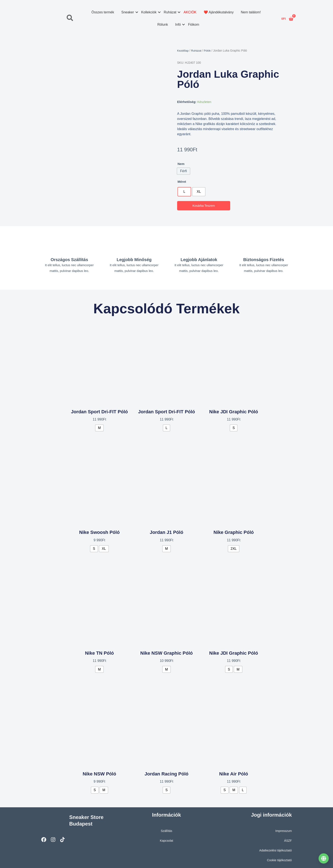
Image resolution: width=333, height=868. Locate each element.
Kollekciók (149, 12)
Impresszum (283, 829)
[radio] (184, 192)
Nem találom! (251, 12)
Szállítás (167, 829)
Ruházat (171, 12)
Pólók (209, 51)
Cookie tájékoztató (279, 859)
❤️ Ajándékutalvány (218, 12)
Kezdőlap (183, 51)
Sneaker (128, 12)
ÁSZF (288, 839)
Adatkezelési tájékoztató (275, 849)
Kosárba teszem (204, 206)
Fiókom (193, 25)
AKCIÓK (190, 12)
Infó (179, 25)
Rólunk (162, 25)
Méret (182, 182)
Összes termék (103, 12)
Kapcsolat (166, 839)
